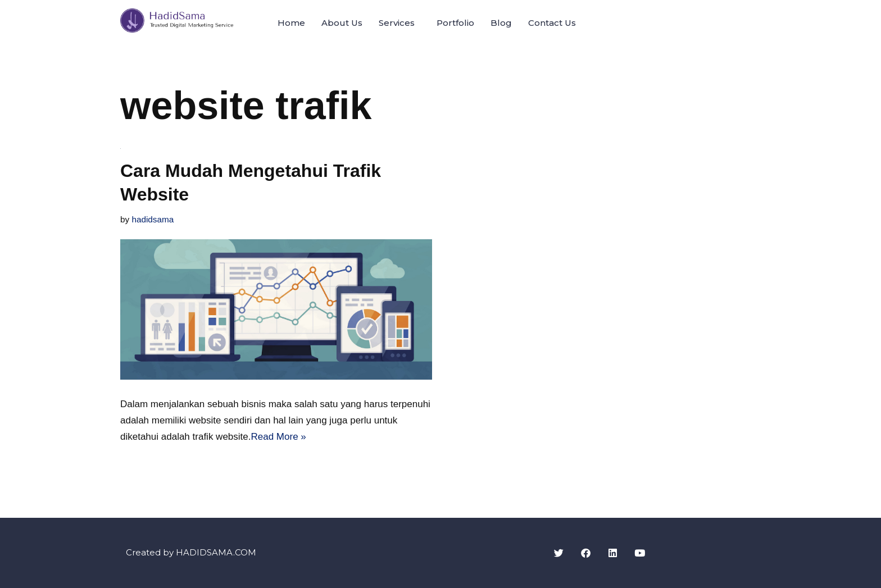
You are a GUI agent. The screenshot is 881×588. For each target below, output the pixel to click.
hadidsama (153, 219)
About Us (342, 23)
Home (291, 23)
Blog (501, 23)
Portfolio (455, 23)
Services (397, 23)
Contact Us (552, 23)
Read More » (278, 437)
